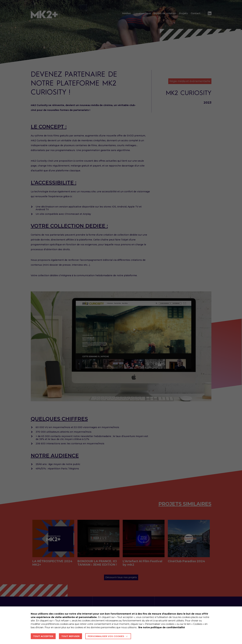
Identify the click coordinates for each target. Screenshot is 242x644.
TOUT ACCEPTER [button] (43, 636)
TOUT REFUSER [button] (70, 636)
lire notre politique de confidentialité (162, 627)
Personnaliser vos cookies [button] (106, 636)
